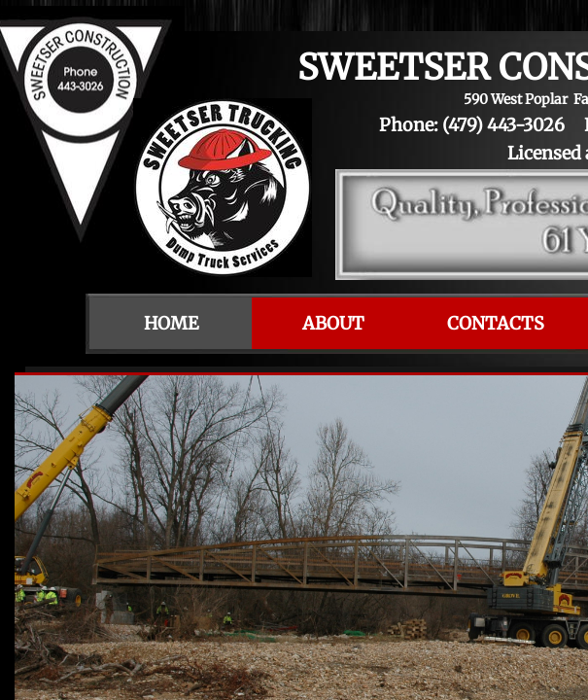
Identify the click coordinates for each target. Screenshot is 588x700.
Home (171, 323)
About (333, 323)
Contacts (496, 323)
